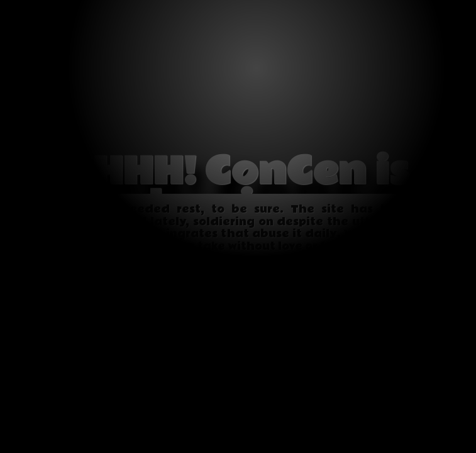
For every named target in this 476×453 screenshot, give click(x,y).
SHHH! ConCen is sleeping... (238, 189)
